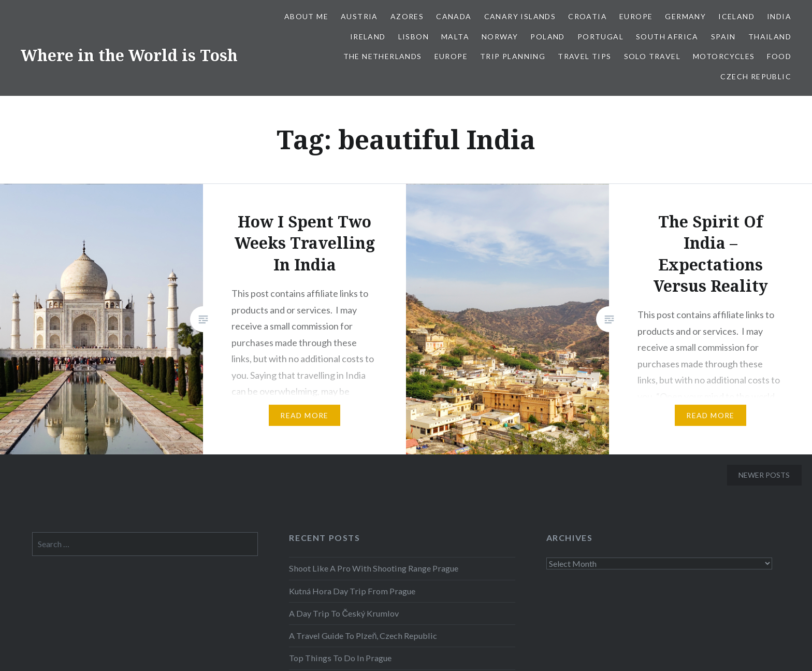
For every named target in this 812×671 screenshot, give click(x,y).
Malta (455, 37)
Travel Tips (584, 56)
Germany (685, 16)
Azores (407, 16)
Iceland (736, 16)
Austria (359, 16)
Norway (500, 37)
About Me (306, 16)
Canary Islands (520, 16)
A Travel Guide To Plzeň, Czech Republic (363, 636)
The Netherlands (383, 56)
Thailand (770, 37)
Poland (547, 37)
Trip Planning (513, 56)
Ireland (368, 37)
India (779, 16)
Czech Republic (756, 76)
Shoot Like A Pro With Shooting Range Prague (374, 568)
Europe (636, 16)
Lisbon (414, 37)
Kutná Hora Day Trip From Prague (352, 591)
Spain (723, 37)
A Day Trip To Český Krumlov (344, 613)
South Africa (667, 37)
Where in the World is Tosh (129, 55)
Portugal (600, 37)
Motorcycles (724, 56)
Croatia (588, 16)
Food (779, 56)
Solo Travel (652, 56)
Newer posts (764, 475)
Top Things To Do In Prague (340, 658)
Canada (454, 16)
